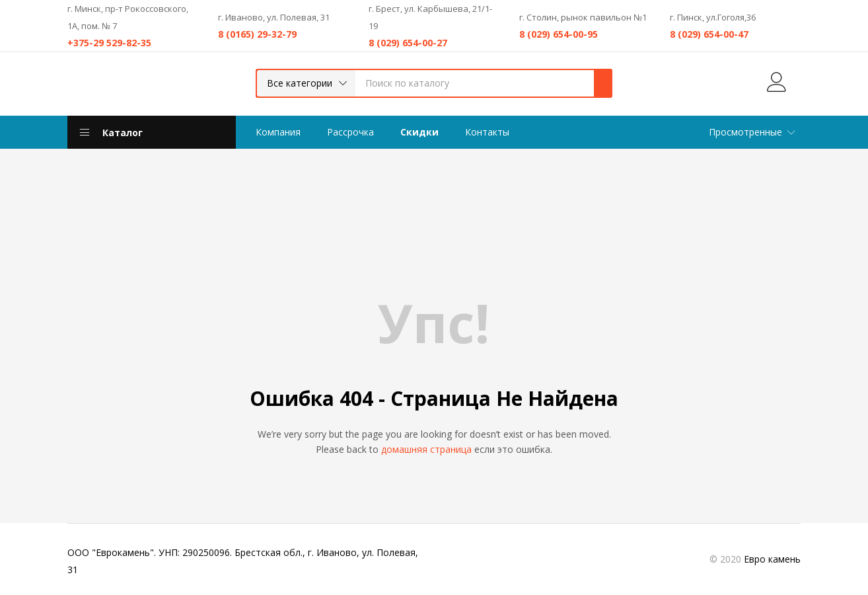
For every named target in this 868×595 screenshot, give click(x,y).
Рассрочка (350, 132)
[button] (306, 83)
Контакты (487, 132)
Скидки (419, 132)
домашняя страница (426, 449)
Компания (278, 132)
